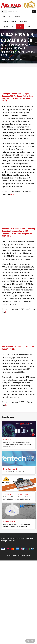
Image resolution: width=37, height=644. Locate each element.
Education (24, 22)
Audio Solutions (9, 22)
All (3, 11)
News (20, 27)
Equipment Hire (8, 27)
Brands (17, 16)
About (28, 27)
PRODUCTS (5, 16)
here (12, 194)
